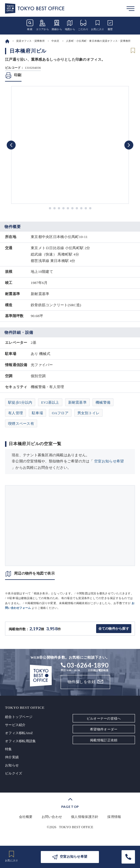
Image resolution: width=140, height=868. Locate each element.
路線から (57, 25)
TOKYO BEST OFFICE (76, 827)
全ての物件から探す (114, 629)
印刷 (18, 75)
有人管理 (16, 413)
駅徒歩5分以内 (20, 402)
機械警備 (103, 402)
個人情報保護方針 (85, 817)
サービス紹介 (15, 725)
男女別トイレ (89, 413)
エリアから (42, 25)
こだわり (83, 25)
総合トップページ (19, 717)
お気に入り (98, 25)
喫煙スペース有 (21, 424)
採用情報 (114, 817)
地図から (70, 25)
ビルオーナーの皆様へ (104, 719)
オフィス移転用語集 (20, 741)
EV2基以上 (50, 402)
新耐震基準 (77, 402)
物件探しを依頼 (82, 682)
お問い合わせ (52, 817)
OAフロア (60, 413)
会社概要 (26, 817)
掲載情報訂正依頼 (104, 740)
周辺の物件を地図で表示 (34, 573)
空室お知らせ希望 (109, 461)
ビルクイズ (14, 773)
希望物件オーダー (104, 729)
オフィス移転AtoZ (19, 733)
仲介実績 (12, 757)
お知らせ (12, 765)
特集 (9, 749)
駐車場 (37, 413)
